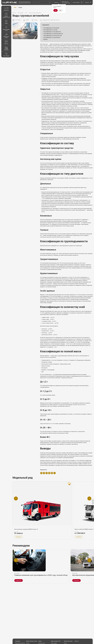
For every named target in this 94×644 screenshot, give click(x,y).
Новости (6, 42)
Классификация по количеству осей (53, 35)
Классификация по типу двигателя (52, 32)
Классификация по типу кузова (51, 28)
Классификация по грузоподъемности (53, 34)
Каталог (28, 643)
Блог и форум (6, 54)
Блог (15, 8)
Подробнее (19, 581)
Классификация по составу (50, 30)
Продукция (6, 9)
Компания (6, 48)
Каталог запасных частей (6, 15)
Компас (14, 13)
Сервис (6, 22)
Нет (60, 10)
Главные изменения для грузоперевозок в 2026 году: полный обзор (41, 575)
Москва (56, 2)
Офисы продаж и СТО (6, 28)
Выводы (45, 39)
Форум (20, 8)
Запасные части (42, 643)
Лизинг (65, 643)
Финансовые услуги (6, 36)
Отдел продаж (54, 643)
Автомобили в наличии (20, 643)
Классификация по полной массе (52, 37)
